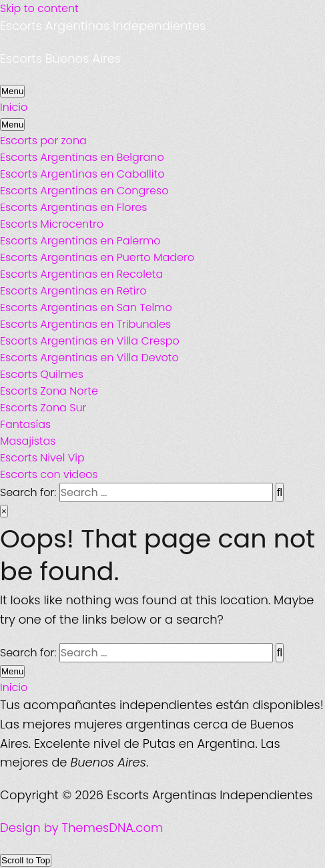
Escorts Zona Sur (43, 408)
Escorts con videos (49, 474)
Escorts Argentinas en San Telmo (86, 307)
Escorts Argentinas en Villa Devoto (89, 358)
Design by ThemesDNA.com (81, 828)
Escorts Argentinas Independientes (103, 26)
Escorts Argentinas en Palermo (80, 241)
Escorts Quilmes (42, 374)
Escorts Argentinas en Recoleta (81, 274)
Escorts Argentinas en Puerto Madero (97, 257)
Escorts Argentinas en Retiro (73, 291)
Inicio (14, 107)
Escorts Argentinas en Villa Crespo (90, 341)
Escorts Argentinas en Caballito (82, 174)
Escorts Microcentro (52, 224)
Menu (12, 91)
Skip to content (39, 8)
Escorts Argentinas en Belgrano (82, 157)
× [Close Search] (4, 511)
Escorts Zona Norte (49, 391)
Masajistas (28, 441)
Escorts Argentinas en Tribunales (85, 324)
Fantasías (25, 424)
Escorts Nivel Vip (42, 458)
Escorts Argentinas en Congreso (84, 191)
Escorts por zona (43, 141)
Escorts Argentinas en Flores (73, 207)
